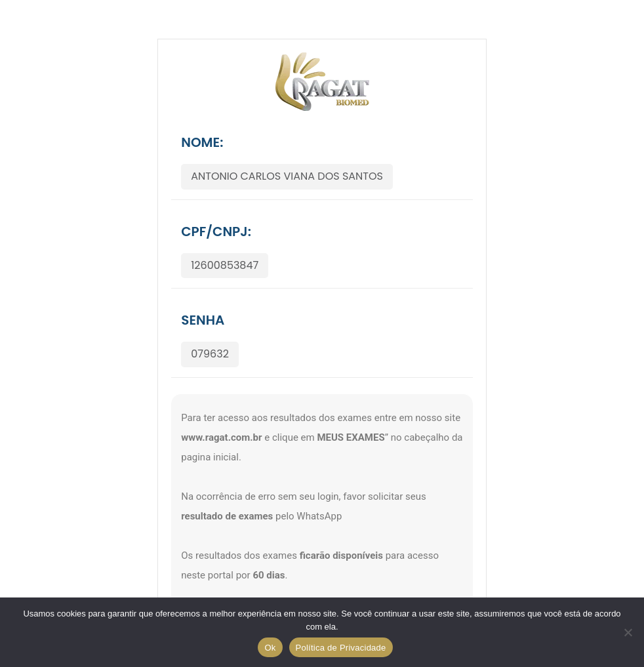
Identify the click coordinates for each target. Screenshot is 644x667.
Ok (270, 648)
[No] (628, 632)
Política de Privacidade (341, 648)
